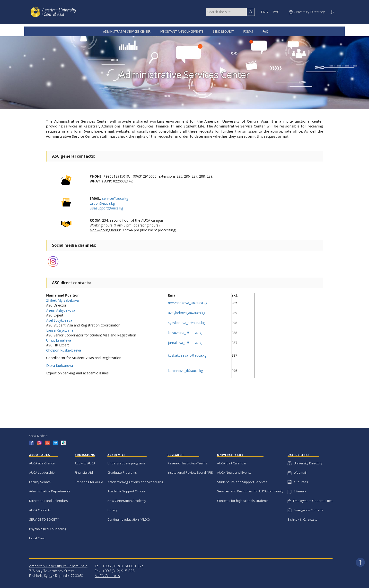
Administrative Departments (50, 491)
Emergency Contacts (306, 510)
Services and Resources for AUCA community (250, 491)
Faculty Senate (40, 482)
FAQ (265, 32)
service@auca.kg (115, 198)
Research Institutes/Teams (187, 463)
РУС (276, 12)
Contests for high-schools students (243, 501)
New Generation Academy (127, 501)
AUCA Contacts (40, 510)
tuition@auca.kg (102, 203)
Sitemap (297, 491)
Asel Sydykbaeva (59, 320)
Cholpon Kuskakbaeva (64, 350)
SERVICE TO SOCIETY (44, 519)
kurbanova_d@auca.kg (185, 371)
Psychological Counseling (48, 529)
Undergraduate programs (126, 463)
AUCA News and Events (234, 472)
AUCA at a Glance (42, 463)
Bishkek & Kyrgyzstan (303, 519)
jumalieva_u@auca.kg (185, 343)
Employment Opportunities (310, 501)
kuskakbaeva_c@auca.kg (187, 355)
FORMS (248, 32)
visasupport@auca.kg (106, 208)
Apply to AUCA (85, 463)
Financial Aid (84, 472)
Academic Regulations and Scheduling (135, 482)
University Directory (305, 463)
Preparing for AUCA (89, 482)
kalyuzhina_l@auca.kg (185, 333)
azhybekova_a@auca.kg (187, 313)
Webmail (297, 472)
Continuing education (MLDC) (128, 519)
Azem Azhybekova (61, 310)
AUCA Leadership (42, 472)
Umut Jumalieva (59, 340)
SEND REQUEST (223, 32)
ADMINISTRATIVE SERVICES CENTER (127, 32)
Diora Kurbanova (60, 366)
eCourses (298, 482)
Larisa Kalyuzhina (60, 330)
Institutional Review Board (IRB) (190, 472)
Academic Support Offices (126, 491)
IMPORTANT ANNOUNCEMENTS (182, 32)
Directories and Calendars (48, 501)
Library (113, 510)
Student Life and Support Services (242, 482)
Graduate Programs (122, 472)
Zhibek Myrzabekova (62, 300)
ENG (264, 12)
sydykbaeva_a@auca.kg (186, 323)
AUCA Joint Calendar (232, 463)
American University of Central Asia (58, 566)
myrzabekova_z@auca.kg (188, 303)
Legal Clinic (37, 538)
